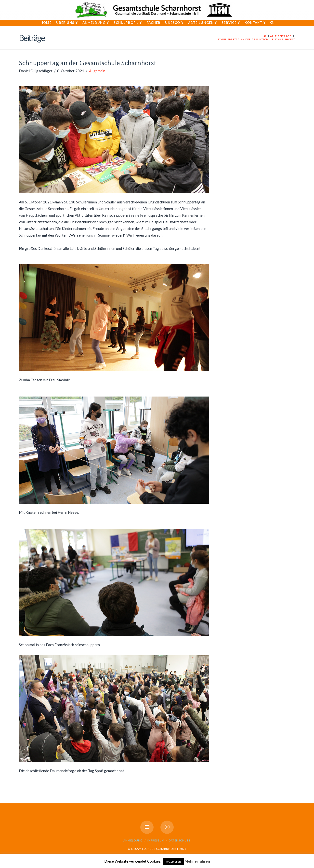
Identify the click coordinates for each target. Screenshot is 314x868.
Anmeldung (133, 840)
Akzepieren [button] (173, 861)
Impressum (156, 840)
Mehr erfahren (197, 861)
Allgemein (97, 71)
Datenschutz (180, 840)
